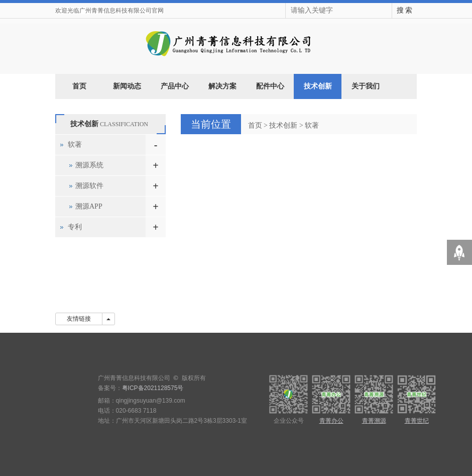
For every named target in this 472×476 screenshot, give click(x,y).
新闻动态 (127, 86)
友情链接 (79, 319)
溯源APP (89, 206)
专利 (75, 227)
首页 (79, 86)
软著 (312, 125)
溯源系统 (89, 165)
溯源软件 (89, 186)
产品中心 (175, 86)
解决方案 (222, 86)
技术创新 (318, 86)
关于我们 (366, 86)
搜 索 (405, 10)
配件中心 (270, 86)
